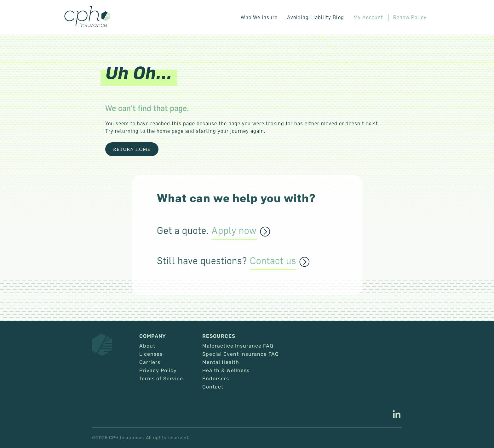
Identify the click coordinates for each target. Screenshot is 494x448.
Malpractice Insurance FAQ (238, 346)
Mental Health (221, 362)
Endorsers (216, 379)
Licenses (151, 354)
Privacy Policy (158, 371)
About (147, 346)
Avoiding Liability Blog (316, 17)
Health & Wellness (226, 371)
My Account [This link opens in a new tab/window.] (368, 17)
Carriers (150, 362)
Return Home (132, 149)
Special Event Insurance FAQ (241, 354)
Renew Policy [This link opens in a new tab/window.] (410, 17)
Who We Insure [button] (259, 17)
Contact (213, 387)
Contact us (273, 261)
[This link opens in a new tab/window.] (397, 415)
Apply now (234, 231)
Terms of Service (161, 379)
